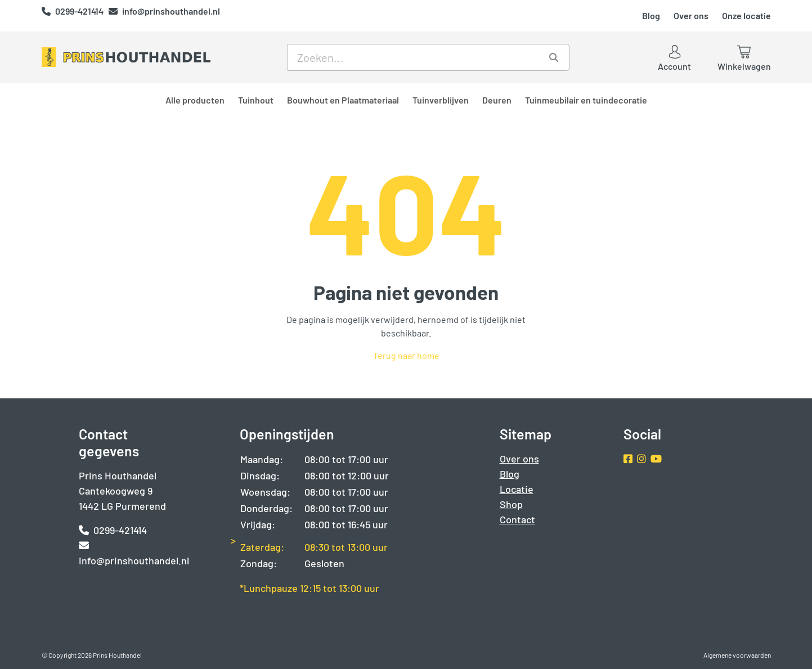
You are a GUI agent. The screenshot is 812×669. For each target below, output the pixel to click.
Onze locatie (746, 15)
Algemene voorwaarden (737, 655)
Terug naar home (406, 355)
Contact (517, 519)
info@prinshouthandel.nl (164, 11)
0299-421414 (73, 11)
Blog (651, 15)
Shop (511, 504)
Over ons (691, 15)
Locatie (517, 489)
